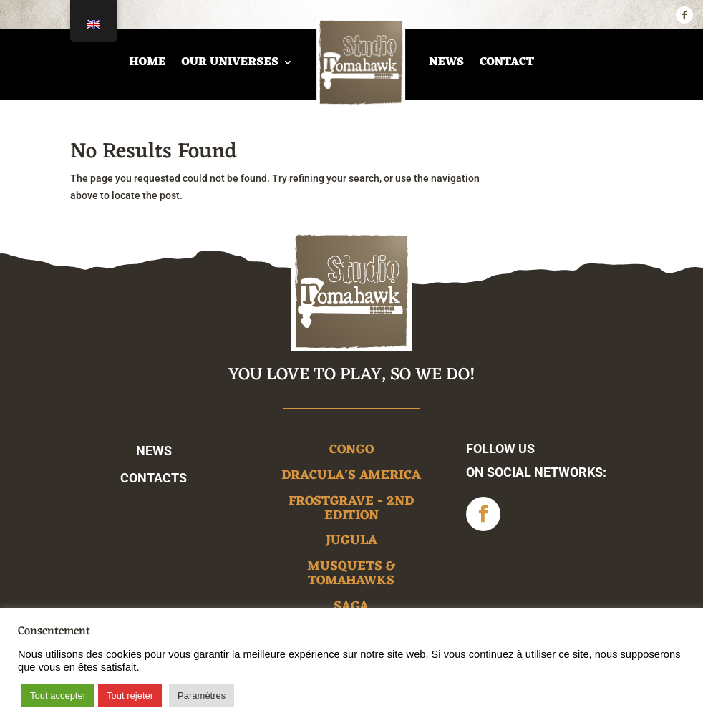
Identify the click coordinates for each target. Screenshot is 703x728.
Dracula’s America (351, 478)
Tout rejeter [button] (130, 695)
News (446, 62)
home (147, 62)
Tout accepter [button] (58, 695)
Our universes (229, 62)
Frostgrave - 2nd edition (351, 511)
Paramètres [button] (202, 695)
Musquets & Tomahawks (351, 576)
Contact (507, 62)
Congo (351, 452)
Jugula (351, 543)
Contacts (154, 478)
